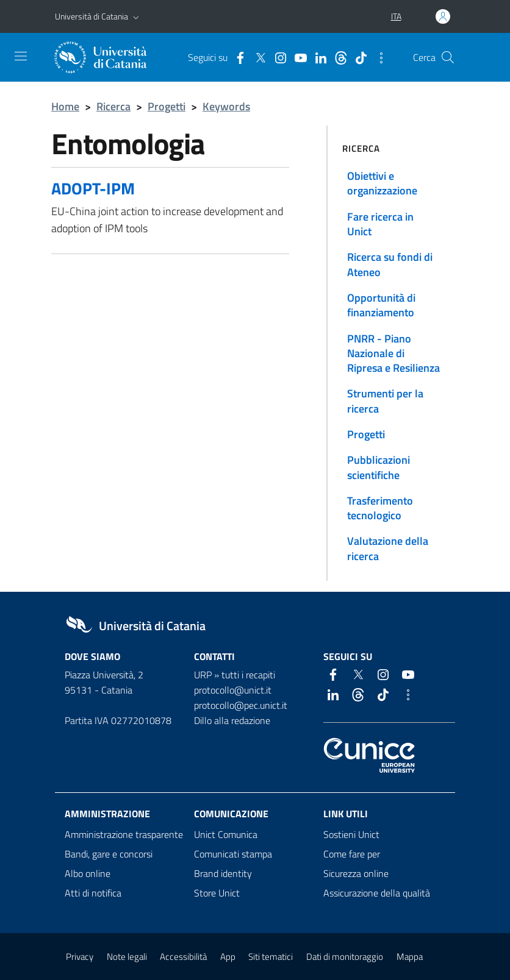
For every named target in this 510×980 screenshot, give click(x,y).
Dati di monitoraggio (345, 957)
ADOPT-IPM (93, 188)
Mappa (410, 957)
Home (65, 106)
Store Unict (217, 893)
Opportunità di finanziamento (381, 305)
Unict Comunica (226, 834)
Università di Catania (92, 16)
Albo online (88, 873)
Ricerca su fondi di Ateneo (390, 264)
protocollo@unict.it (233, 690)
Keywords (226, 106)
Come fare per (352, 854)
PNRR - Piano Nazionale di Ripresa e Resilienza (393, 353)
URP (203, 675)
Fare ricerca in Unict (380, 224)
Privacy (80, 957)
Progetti (167, 106)
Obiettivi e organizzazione (382, 183)
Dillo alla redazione (232, 720)
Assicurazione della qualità (377, 893)
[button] (136, 16)
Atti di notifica (93, 893)
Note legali (127, 957)
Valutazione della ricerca (388, 548)
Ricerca (113, 106)
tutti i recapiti (248, 675)
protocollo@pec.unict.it (241, 705)
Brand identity (223, 873)
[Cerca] (448, 57)
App (228, 957)
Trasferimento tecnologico (380, 508)
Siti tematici (271, 957)
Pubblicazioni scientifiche (379, 467)
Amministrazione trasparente (124, 834)
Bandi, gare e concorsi (109, 854)
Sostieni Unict (351, 834)
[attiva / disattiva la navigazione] (21, 56)
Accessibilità (183, 957)
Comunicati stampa (233, 854)
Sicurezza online (356, 873)
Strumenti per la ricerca (385, 401)
